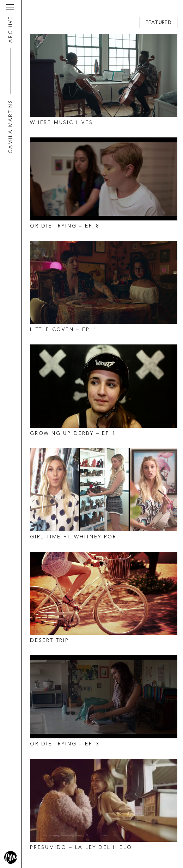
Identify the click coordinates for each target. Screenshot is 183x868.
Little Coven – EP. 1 (63, 330)
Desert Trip (50, 640)
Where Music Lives (62, 123)
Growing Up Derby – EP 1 (73, 433)
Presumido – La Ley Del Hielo (81, 848)
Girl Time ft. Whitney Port (75, 537)
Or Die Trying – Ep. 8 (65, 226)
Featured (158, 23)
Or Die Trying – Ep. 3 (65, 744)
